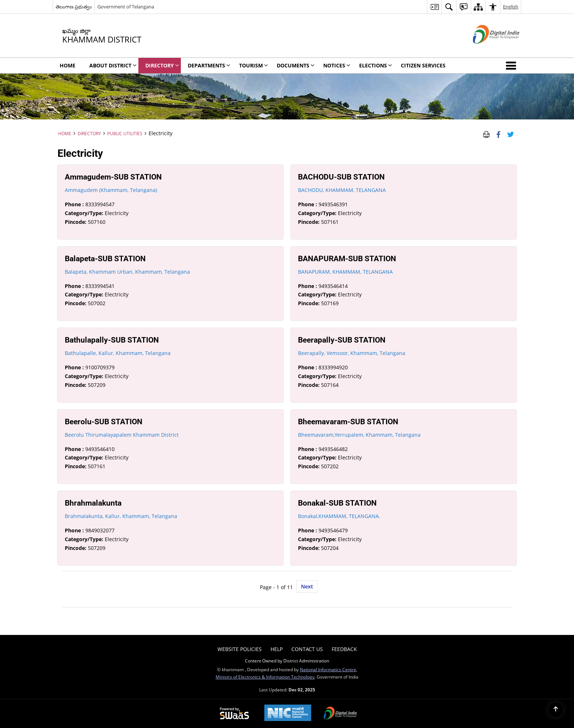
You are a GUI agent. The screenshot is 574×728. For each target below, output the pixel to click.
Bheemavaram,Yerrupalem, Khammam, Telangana (359, 435)
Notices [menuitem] (337, 65)
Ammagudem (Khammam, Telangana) (111, 190)
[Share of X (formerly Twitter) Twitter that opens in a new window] (510, 133)
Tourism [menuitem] (254, 65)
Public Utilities (125, 133)
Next (307, 586)
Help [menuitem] (277, 649)
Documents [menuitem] (296, 65)
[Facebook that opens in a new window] (498, 133)
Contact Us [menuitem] (307, 649)
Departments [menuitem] (209, 65)
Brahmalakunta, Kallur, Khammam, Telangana (121, 516)
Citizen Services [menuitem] (423, 65)
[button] (512, 66)
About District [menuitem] (113, 65)
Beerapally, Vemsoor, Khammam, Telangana (352, 353)
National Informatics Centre (328, 669)
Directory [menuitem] (162, 65)
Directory (89, 133)
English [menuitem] (511, 7)
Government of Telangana (126, 7)
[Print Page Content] (486, 133)
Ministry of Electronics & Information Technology (265, 677)
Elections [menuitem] (376, 65)
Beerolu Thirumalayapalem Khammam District (122, 435)
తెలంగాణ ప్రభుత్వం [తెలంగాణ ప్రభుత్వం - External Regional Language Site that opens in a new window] (74, 7)
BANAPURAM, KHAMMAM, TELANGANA (345, 272)
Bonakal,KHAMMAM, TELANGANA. (339, 516)
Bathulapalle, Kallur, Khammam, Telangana (118, 353)
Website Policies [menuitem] (240, 649)
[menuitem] (434, 7)
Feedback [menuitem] (344, 649)
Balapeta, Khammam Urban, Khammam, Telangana (127, 272)
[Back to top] (556, 710)
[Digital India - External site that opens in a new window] (487, 50)
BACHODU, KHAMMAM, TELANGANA (342, 190)
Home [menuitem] (68, 65)
